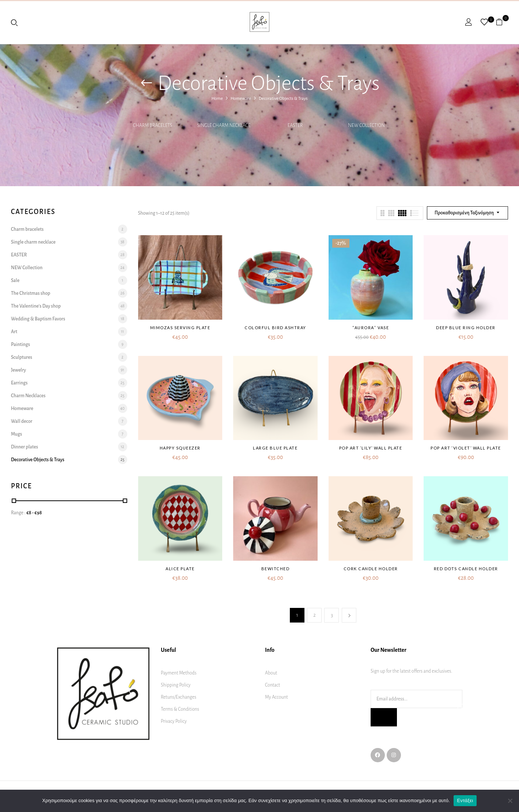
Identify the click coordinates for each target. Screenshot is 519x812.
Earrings (19, 383)
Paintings (20, 345)
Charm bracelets (153, 125)
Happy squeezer (180, 448)
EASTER (295, 125)
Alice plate (180, 569)
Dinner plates (24, 447)
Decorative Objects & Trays (38, 460)
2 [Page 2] (315, 615)
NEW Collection (366, 125)
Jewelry (18, 370)
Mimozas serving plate (180, 328)
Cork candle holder (371, 569)
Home (217, 99)
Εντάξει (465, 800)
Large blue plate (275, 448)
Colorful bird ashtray (275, 328)
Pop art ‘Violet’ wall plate (466, 448)
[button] (502, 22)
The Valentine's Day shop (36, 306)
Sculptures (22, 357)
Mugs (16, 434)
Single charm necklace (224, 125)
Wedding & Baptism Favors (38, 319)
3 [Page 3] (332, 615)
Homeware (241, 99)
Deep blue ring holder (466, 328)
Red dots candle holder (466, 569)
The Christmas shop (31, 293)
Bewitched (276, 569)
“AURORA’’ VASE (371, 328)
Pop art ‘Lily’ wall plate (371, 448)
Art (14, 332)
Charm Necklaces (28, 396)
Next (349, 615)
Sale (15, 281)
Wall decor (22, 421)
